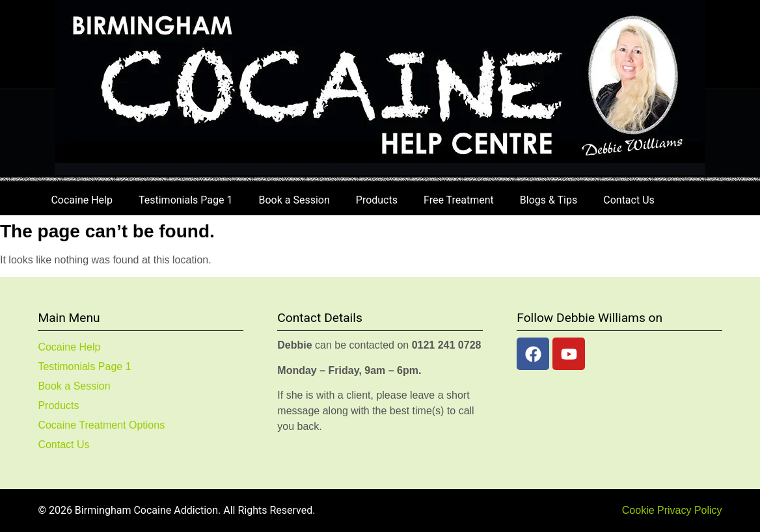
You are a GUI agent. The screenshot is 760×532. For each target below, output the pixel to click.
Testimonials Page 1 (185, 200)
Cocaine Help (82, 200)
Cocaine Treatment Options (101, 425)
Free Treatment (459, 200)
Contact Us (629, 200)
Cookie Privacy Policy (672, 510)
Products (377, 200)
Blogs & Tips (549, 200)
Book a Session (294, 200)
